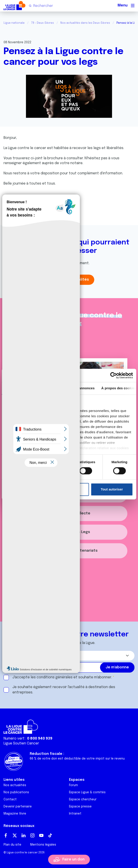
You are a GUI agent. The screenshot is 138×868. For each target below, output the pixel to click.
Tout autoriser (112, 489)
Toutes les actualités (69, 280)
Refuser (68, 489)
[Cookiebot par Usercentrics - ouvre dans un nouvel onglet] (113, 375)
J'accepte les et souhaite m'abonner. (62, 677)
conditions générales (55, 677)
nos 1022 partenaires (36, 411)
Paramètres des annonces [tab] (74, 388)
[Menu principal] (133, 6)
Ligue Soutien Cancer (21, 743)
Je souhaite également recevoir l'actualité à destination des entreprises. (64, 690)
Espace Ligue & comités (87, 792)
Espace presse (80, 807)
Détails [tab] (41, 388)
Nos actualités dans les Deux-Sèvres (85, 23)
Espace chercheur (83, 799)
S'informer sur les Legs (69, 532)
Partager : (15, 213)
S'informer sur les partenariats (69, 551)
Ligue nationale (14, 23)
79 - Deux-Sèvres (42, 23)
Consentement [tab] (17, 388)
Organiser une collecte (69, 513)
